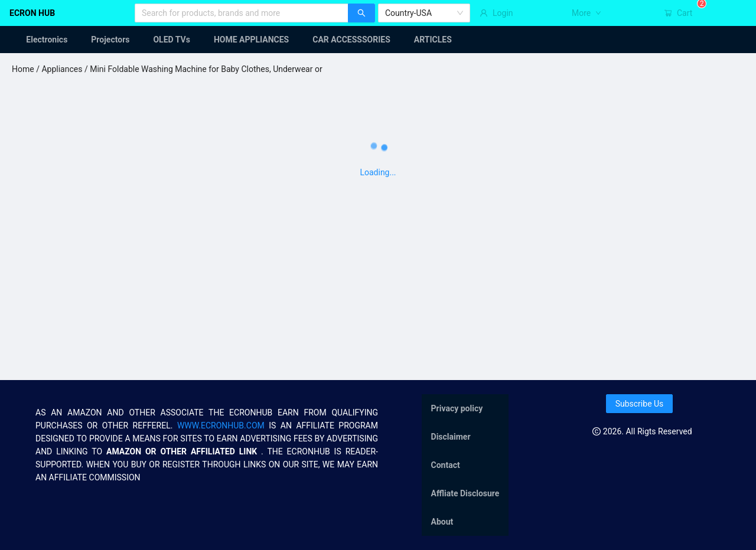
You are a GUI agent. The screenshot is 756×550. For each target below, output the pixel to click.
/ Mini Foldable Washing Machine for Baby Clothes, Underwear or (202, 69)
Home (23, 69)
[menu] (378, 40)
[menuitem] (40, 40)
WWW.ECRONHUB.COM (221, 425)
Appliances (62, 69)
